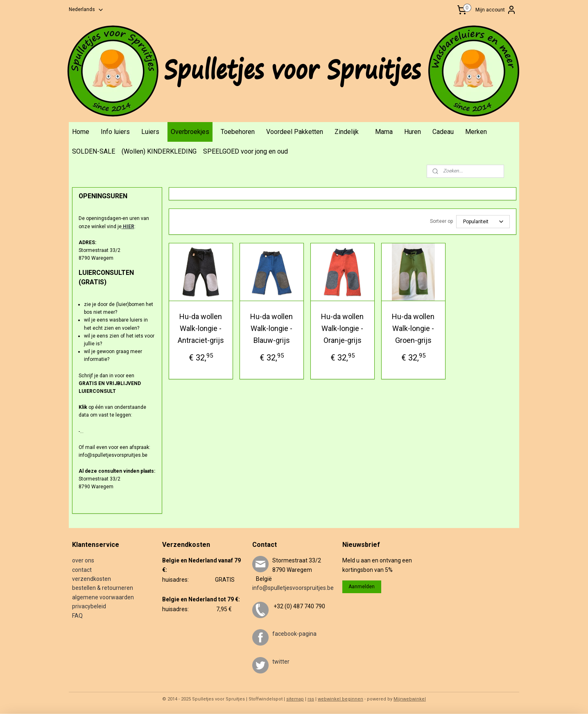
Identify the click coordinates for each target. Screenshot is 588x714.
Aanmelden (362, 587)
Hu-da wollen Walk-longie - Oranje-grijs (342, 328)
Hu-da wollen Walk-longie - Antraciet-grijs (200, 328)
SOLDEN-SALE (94, 151)
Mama (384, 132)
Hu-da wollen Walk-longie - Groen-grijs (413, 328)
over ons (83, 560)
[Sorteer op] (483, 222)
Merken (476, 132)
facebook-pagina (294, 634)
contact (82, 570)
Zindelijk (347, 132)
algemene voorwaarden (103, 597)
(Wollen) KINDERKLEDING (159, 151)
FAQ (77, 616)
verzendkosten (92, 579)
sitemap (295, 699)
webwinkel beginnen (340, 699)
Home (81, 132)
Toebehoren (238, 132)
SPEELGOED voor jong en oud (245, 151)
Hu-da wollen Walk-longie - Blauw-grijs (271, 328)
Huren (413, 132)
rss (311, 699)
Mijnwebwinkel (410, 699)
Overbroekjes (190, 132)
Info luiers (115, 132)
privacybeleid (89, 606)
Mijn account (496, 10)
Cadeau (443, 132)
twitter (281, 662)
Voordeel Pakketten (295, 132)
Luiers (150, 132)
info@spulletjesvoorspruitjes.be (293, 588)
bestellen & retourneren (103, 588)
